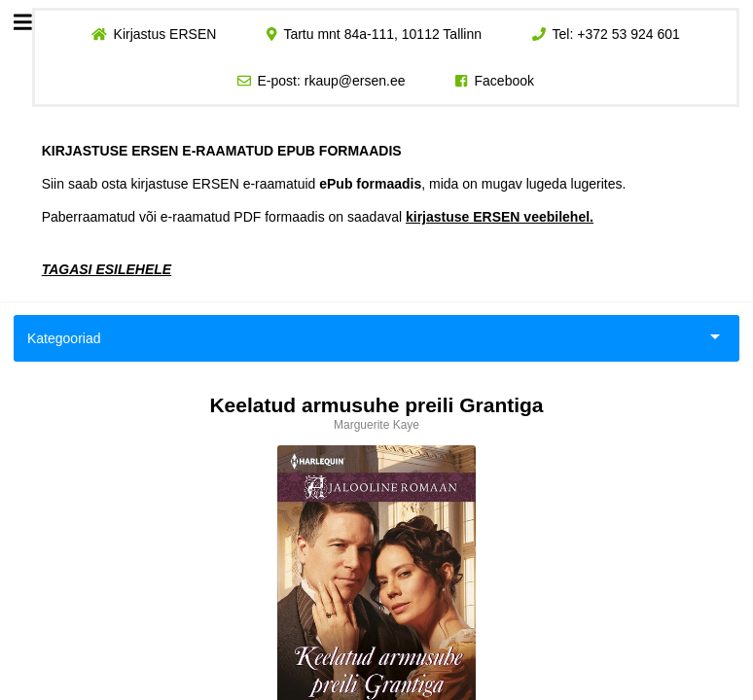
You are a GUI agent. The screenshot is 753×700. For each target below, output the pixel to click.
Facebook (504, 81)
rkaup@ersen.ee (355, 81)
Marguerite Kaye (376, 425)
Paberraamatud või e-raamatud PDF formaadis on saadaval (318, 217)
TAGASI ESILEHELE (107, 269)
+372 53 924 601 (628, 34)
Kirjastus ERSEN (164, 34)
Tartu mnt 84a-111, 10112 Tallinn (382, 34)
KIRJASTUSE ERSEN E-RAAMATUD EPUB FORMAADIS (222, 151)
